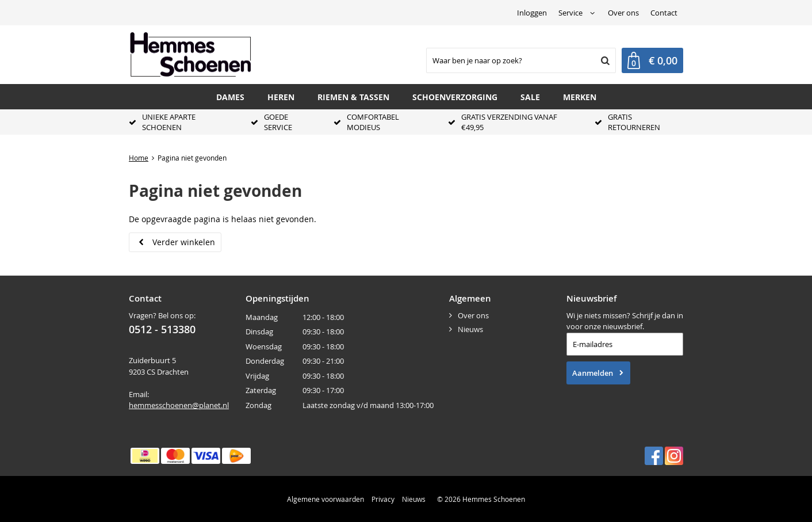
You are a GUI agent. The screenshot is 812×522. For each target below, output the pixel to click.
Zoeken (604, 60)
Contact (664, 13)
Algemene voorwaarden (325, 499)
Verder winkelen (184, 242)
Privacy (383, 499)
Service (570, 13)
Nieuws (470, 329)
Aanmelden (593, 373)
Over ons (623, 13)
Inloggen (532, 13)
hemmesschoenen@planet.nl (179, 405)
